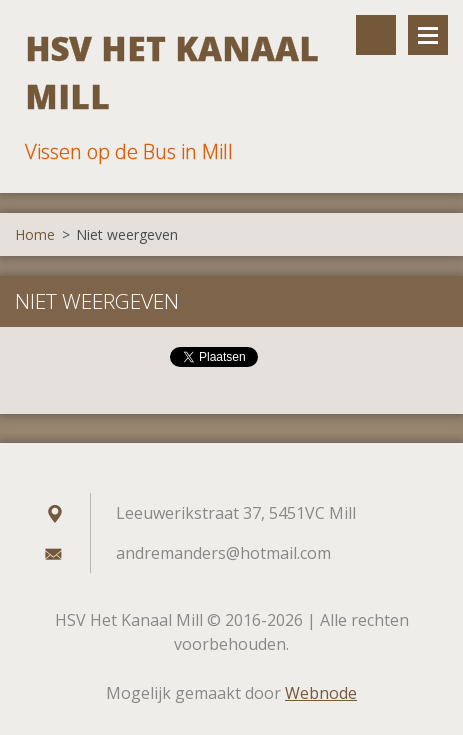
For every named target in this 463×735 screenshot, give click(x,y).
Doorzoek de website (376, 35)
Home (35, 234)
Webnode (321, 693)
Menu (428, 35)
